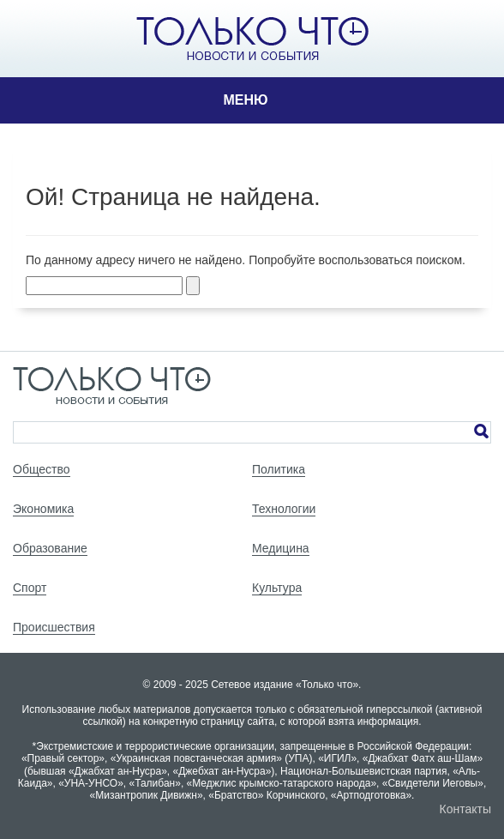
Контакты (465, 809)
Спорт (30, 588)
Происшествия (54, 627)
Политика (279, 469)
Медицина (281, 548)
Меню (245, 100)
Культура (277, 588)
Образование (50, 548)
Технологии (284, 509)
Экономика (43, 509)
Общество (42, 469)
